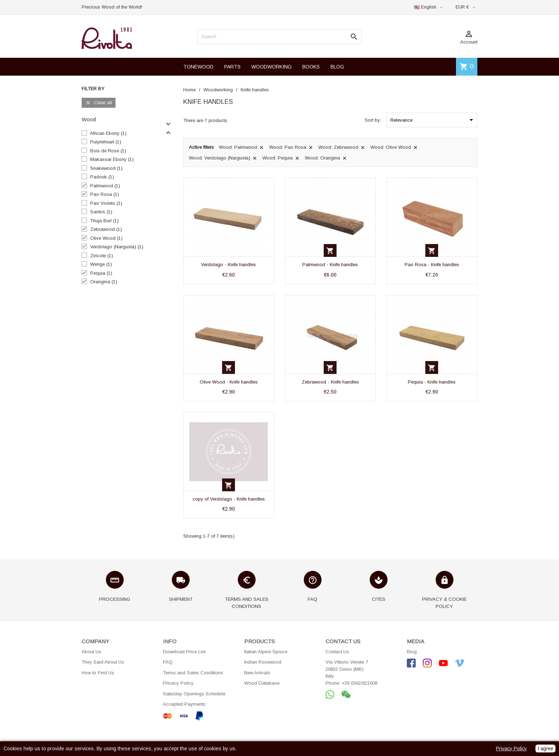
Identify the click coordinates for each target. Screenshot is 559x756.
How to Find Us (98, 673)
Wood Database (262, 683)
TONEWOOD (198, 67)
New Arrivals (257, 673)
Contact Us (337, 652)
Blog (412, 652)
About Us (91, 652)
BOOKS (311, 67)
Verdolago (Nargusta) (117, 247)
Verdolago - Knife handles (229, 265)
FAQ (168, 662)
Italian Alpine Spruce (266, 652)
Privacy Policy (178, 683)
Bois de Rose (108, 151)
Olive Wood (106, 238)
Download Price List (184, 652)
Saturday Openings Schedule (194, 694)
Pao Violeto (106, 203)
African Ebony (108, 133)
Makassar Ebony (112, 159)
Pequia (101, 273)
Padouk (102, 177)
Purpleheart (106, 142)
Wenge (101, 264)
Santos (101, 212)
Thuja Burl (104, 221)
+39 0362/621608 (359, 683)
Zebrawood (106, 229)
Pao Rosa (105, 194)
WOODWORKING (271, 67)
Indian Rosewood (263, 662)
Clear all (99, 103)
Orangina (104, 282)
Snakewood (106, 168)
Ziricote (102, 256)
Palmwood (105, 186)
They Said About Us (103, 662)
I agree (545, 749)
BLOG (337, 67)
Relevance (433, 120)
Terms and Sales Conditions (193, 673)
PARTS (232, 67)
